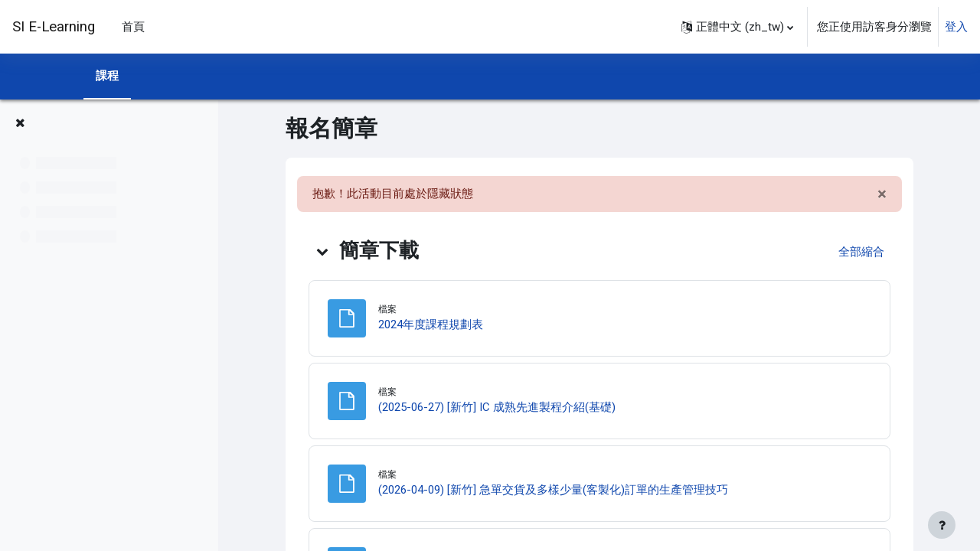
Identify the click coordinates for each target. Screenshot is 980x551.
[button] (737, 27)
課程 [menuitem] (107, 76)
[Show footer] (942, 525)
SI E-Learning (54, 27)
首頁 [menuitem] (133, 27)
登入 (956, 27)
